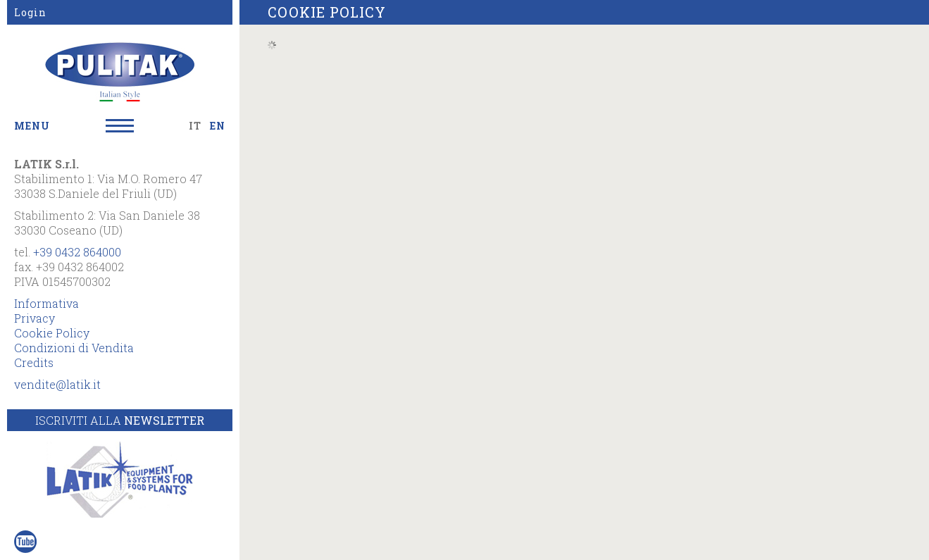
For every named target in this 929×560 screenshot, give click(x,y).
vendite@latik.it (57, 384)
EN (218, 126)
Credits (34, 362)
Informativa (46, 303)
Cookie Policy (52, 333)
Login (30, 12)
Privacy (35, 318)
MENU (32, 126)
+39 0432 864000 (77, 252)
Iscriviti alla (120, 420)
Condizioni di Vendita (74, 348)
